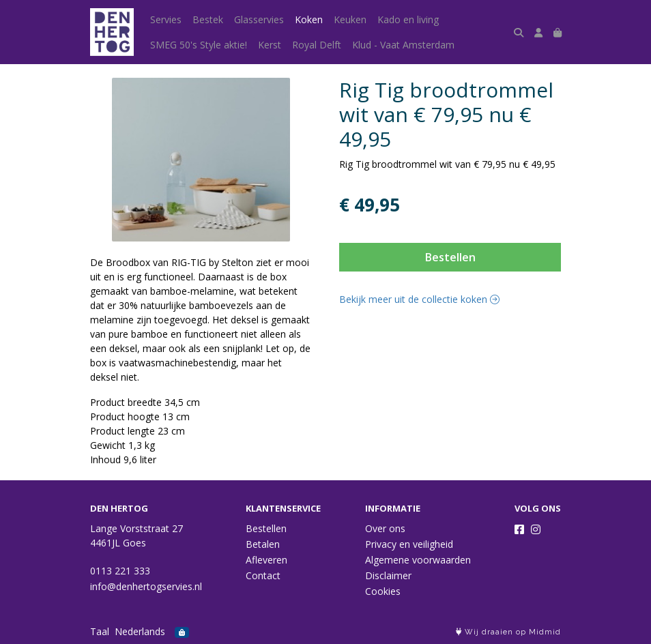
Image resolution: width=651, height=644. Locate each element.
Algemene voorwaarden (418, 560)
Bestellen (450, 257)
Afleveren (266, 560)
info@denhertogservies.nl (146, 586)
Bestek (208, 19)
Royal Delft (317, 45)
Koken (309, 19)
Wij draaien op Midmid (508, 632)
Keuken (350, 19)
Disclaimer (388, 575)
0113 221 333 (120, 571)
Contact (263, 575)
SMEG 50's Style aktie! (199, 45)
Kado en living (408, 19)
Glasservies (259, 19)
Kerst (270, 45)
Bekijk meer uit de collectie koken (419, 299)
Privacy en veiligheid (409, 544)
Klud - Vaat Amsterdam (403, 45)
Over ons (385, 528)
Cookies (383, 591)
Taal (100, 631)
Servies (166, 19)
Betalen (263, 544)
